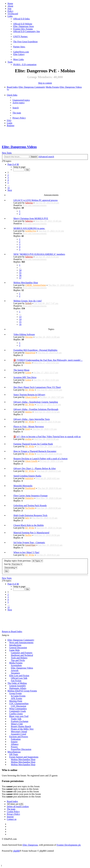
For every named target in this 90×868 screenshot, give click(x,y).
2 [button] (8, 175)
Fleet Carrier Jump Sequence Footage (31, 496)
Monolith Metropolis (23, 486)
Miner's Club (17, 724)
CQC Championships (19, 704)
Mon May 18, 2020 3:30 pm (49, 498)
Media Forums (52, 87)
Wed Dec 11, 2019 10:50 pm (47, 535)
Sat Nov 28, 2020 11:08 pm (49, 446)
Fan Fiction (16, 681)
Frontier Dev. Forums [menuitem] (23, 29)
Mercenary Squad (19, 731)
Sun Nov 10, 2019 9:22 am (50, 545)
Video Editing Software (24, 334)
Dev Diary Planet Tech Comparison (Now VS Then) (37, 387)
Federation (16, 739)
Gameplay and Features (22, 653)
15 (20, 322)
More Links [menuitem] (18, 59)
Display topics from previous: (24, 561)
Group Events (15, 693)
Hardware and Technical (22, 655)
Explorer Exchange (20, 721)
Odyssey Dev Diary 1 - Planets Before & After (35, 468)
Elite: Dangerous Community (32, 87)
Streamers (15, 673)
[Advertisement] (45, 136)
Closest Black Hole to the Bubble (29, 525)
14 (20, 319)
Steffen (28, 535)
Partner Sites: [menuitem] (19, 47)
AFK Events (16, 698)
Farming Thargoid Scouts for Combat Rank (33, 444)
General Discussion (18, 648)
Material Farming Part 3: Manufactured (31, 533)
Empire (14, 742)
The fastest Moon (21, 370)
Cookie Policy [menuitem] (13, 812)
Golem (28, 373)
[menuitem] (10, 6)
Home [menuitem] (10, 3)
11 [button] (9, 188)
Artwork (15, 670)
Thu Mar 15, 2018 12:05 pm (61, 285)
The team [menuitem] (17, 113)
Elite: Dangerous (30, 845)
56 (20, 275)
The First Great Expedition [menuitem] (25, 42)
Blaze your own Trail (19, 716)
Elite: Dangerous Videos (71, 87)
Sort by (13, 564)
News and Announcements (35, 205)
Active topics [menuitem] (18, 103)
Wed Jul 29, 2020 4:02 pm (48, 478)
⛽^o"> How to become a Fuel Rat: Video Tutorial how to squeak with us (47, 437)
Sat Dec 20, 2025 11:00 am (47, 337)
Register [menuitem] (11, 126)
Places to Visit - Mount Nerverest (29, 427)
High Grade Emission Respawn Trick (30, 515)
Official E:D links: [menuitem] (22, 19)
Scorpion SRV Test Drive (25, 377)
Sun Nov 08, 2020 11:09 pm (49, 454)
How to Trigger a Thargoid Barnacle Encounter (35, 451)
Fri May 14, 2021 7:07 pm (52, 397)
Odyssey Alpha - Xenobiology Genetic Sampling (36, 402)
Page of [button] (13, 164)
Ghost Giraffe (31, 397)
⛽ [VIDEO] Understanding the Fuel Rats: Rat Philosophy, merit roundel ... (48, 360)
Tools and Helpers (19, 658)
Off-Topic (14, 754)
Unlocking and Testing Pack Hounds (30, 505)
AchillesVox (31, 231)
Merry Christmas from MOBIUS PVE (31, 218)
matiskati (29, 478)
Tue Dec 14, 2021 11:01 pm (46, 380)
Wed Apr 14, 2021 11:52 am (47, 412)
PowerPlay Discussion (21, 749)
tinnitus (28, 412)
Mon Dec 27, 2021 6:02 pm (46, 363)
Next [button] (10, 190)
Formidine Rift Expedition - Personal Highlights (35, 350)
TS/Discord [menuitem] (13, 14)
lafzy (27, 518)
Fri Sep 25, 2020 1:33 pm (51, 461)
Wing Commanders (18, 709)
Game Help (14, 650)
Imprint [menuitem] (10, 817)
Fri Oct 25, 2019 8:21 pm (48, 555)
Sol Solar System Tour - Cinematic (29, 542)
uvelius (28, 439)
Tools (10, 62)
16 (20, 324)
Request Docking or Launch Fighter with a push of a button (40, 459)
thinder (28, 363)
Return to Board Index (12, 631)
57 (20, 278)
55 (20, 273)
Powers (14, 747)
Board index (12, 87)
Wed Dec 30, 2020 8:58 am (46, 439)
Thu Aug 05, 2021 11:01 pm (49, 390)
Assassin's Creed (18, 734)
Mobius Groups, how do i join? (28, 301)
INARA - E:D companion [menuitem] (25, 64)
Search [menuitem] (8, 90)
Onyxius (29, 337)
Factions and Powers (19, 737)
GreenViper (30, 545)
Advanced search (46, 157)
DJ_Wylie (30, 390)
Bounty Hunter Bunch (21, 726)
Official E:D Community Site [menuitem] (27, 31)
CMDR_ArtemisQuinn (36, 285)
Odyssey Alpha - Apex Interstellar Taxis (32, 419)
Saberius (29, 203)
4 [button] (8, 180)
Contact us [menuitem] (12, 819)
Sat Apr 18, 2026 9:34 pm (47, 257)
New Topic (7, 153)
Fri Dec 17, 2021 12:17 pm (46, 373)
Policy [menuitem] (10, 11)
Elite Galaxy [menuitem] (19, 54)
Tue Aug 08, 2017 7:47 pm (46, 303)
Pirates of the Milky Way (22, 729)
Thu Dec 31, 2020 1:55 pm (45, 429)
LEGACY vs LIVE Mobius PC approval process (36, 200)
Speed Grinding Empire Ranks (27, 476)
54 (20, 270)
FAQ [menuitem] (9, 120)
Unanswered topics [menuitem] (21, 100)
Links (10, 16)
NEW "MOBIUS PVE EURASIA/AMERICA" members (39, 254)
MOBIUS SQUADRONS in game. (29, 228)
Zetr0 (28, 429)
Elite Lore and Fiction (19, 676)
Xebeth (28, 303)
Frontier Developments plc (69, 845)
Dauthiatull (30, 488)
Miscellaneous (14, 752)
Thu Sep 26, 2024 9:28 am (50, 353)
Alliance (15, 744)
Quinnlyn (29, 498)
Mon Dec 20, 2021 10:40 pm (48, 221)
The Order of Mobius (17, 683)
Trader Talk (16, 719)
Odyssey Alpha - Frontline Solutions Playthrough (36, 409)
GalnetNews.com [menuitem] (21, 52)
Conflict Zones (16, 714)
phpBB (16, 851)
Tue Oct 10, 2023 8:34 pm (47, 203)
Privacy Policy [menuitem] (19, 118)
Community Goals (18, 711)
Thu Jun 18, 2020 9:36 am (49, 488)
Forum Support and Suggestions (24, 757)
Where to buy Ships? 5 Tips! (26, 552)
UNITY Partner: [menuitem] (21, 37)
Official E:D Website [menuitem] (23, 24)
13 (20, 317)
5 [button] (8, 183)
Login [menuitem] (9, 123)
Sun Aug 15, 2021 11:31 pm (51, 231)
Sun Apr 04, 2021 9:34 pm (48, 422)
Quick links (12, 95)
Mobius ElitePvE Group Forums (22, 691)
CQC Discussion (18, 706)
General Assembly (18, 686)
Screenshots (16, 665)
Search (34, 157)
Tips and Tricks (18, 660)
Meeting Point (16, 701)
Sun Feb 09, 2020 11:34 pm (49, 528)
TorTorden (30, 508)
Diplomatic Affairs (18, 688)
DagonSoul (30, 353)
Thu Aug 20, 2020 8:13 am (49, 471)
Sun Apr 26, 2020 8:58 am (49, 508)
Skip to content (45, 83)
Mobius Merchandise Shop (26, 283)
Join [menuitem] (9, 9)
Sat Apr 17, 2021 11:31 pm (49, 404)
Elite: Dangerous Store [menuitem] (24, 26)
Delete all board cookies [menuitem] (18, 806)
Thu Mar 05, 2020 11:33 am (45, 518)
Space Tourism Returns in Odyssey (29, 395)
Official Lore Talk (19, 678)
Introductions (15, 645)
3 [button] (8, 177)
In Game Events (18, 696)
